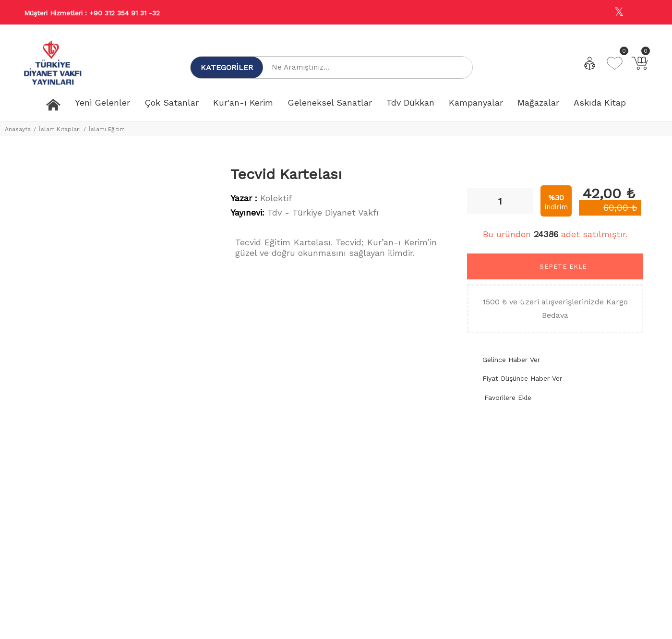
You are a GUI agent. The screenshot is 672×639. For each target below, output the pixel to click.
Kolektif (276, 198)
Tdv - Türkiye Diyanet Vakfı (323, 212)
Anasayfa (18, 129)
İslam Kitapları (60, 129)
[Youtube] (640, 13)
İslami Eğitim (107, 129)
